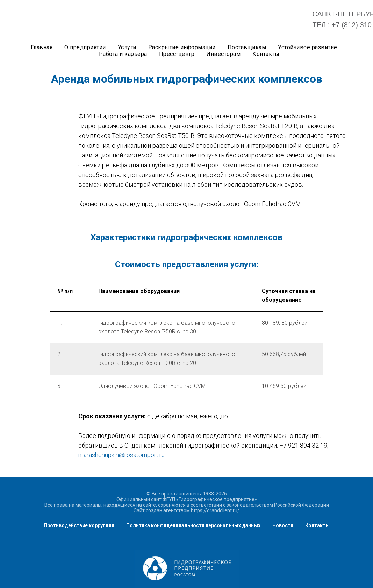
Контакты (317, 525)
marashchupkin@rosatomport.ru (121, 455)
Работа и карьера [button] (123, 54)
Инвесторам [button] (223, 54)
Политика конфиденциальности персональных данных (193, 525)
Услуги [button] (127, 47)
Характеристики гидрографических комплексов (186, 237)
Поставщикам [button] (247, 47)
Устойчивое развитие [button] (308, 47)
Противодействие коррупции (79, 525)
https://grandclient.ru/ (215, 510)
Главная (42, 47)
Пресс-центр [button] (177, 54)
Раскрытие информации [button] (182, 47)
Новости (283, 525)
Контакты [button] (266, 54)
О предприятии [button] (85, 47)
